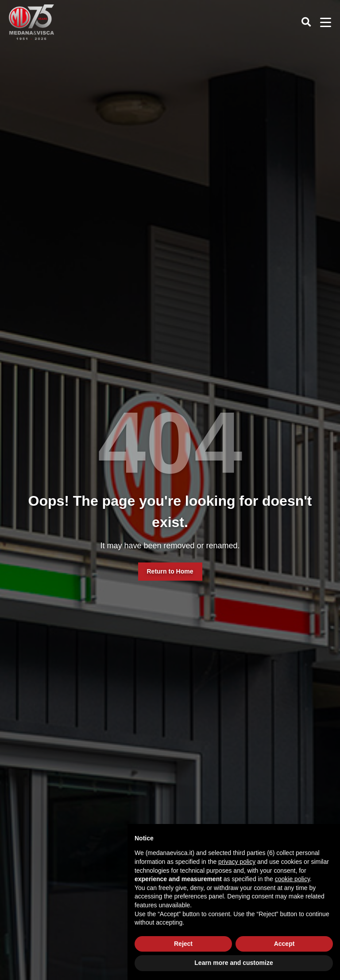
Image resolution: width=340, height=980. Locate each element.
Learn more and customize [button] (234, 963)
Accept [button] (284, 944)
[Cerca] (308, 22)
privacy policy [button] (237, 862)
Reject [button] (183, 944)
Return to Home (170, 571)
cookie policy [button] (292, 879)
